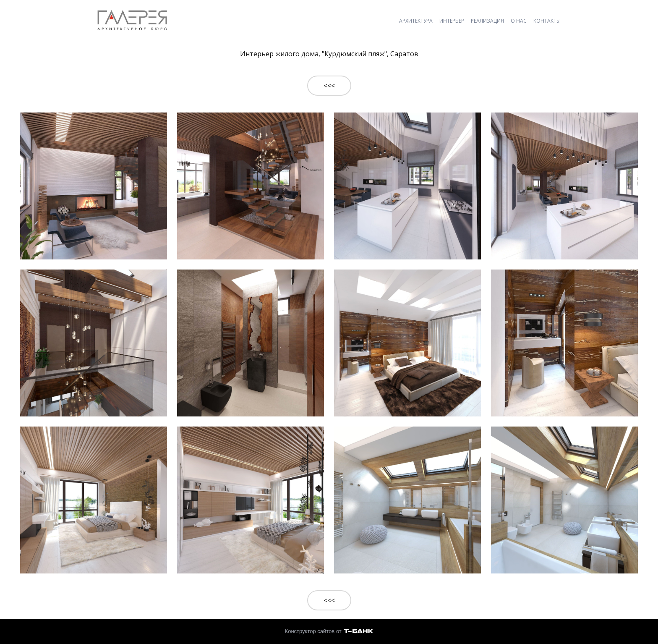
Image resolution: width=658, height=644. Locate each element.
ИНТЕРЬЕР (452, 21)
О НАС (519, 21)
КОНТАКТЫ (547, 21)
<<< (329, 86)
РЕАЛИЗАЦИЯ (487, 21)
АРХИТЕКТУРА (416, 21)
